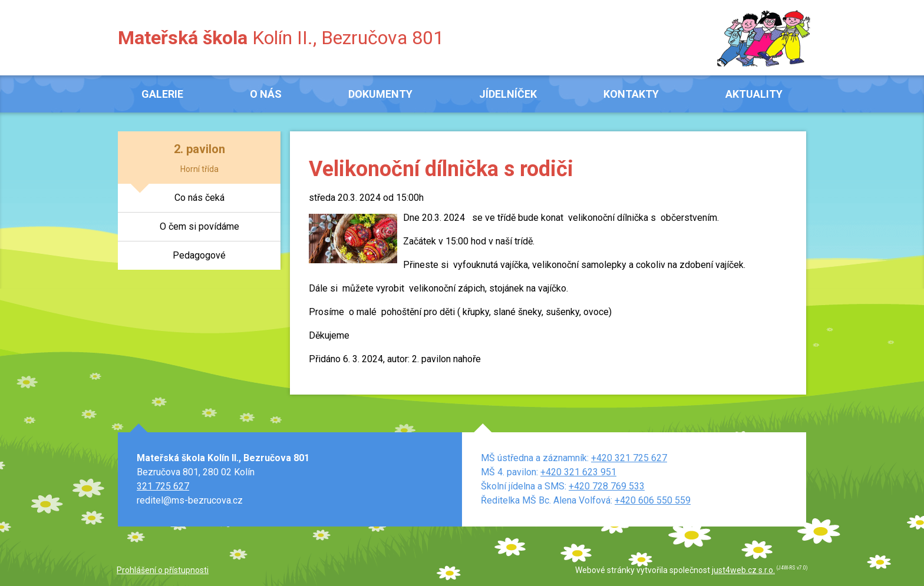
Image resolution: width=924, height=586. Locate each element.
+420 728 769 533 (607, 486)
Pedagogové (199, 255)
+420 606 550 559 (653, 500)
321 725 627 (163, 486)
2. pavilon (199, 149)
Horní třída (199, 169)
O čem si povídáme (199, 226)
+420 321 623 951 (578, 472)
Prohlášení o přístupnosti (163, 570)
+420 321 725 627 (629, 458)
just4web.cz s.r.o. (743, 570)
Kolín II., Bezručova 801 (281, 38)
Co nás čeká (199, 198)
